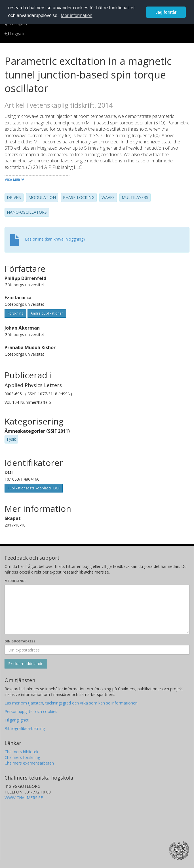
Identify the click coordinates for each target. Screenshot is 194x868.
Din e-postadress (20, 641)
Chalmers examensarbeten (29, 763)
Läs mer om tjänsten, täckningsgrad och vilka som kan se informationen (71, 703)
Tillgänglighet (17, 720)
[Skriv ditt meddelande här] (97, 609)
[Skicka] (26, 664)
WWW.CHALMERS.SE (24, 798)
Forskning (15, 313)
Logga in (15, 34)
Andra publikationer (47, 313)
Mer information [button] (76, 15)
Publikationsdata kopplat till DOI (34, 488)
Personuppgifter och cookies (31, 711)
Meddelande (15, 581)
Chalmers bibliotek (21, 752)
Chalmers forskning (22, 757)
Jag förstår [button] (166, 12)
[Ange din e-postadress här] (97, 650)
